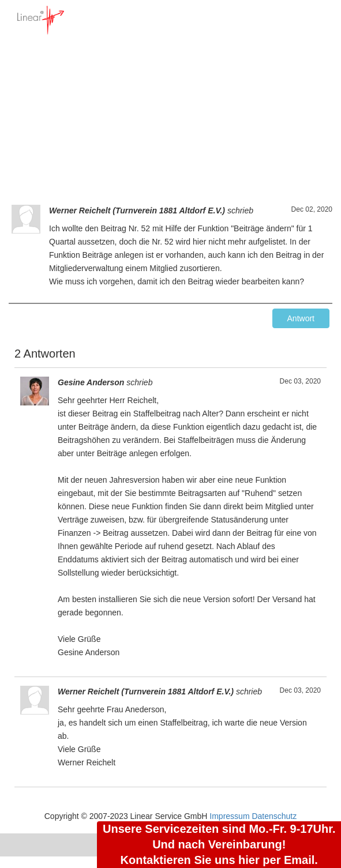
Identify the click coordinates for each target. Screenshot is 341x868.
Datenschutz (274, 816)
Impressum (229, 816)
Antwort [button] (301, 318)
